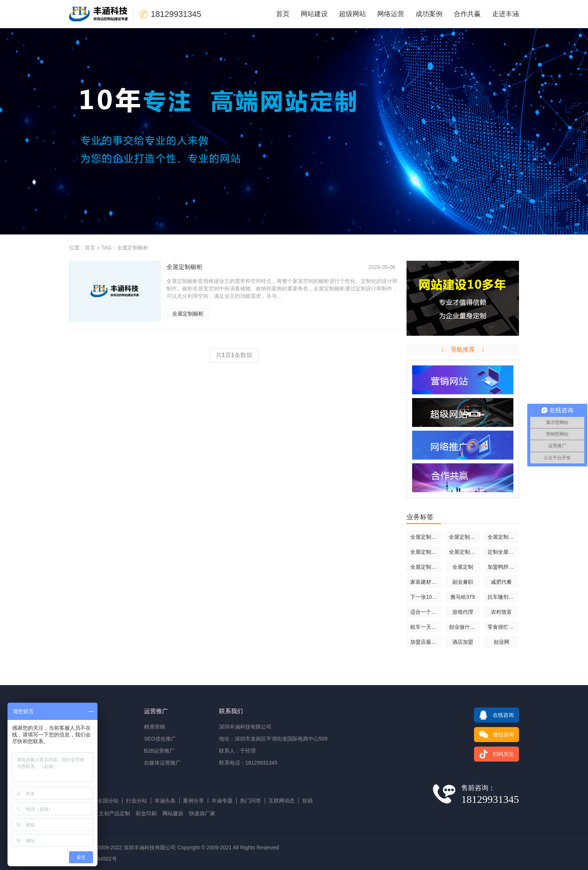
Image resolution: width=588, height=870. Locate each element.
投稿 (307, 801)
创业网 (501, 642)
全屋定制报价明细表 (426, 537)
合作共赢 (467, 14)
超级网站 (352, 14)
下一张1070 (424, 597)
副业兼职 (463, 582)
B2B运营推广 (159, 751)
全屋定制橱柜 (188, 314)
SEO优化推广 (160, 739)
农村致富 (501, 612)
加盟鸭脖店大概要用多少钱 (503, 567)
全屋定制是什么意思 (503, 537)
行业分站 (136, 801)
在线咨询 (494, 715)
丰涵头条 (165, 801)
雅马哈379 (463, 597)
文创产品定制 (114, 813)
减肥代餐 (501, 582)
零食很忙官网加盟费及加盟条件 (503, 627)
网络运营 (391, 14)
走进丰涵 (505, 14)
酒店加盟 (463, 642)
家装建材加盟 (426, 582)
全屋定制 (463, 567)
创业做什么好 (464, 627)
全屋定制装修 (426, 552)
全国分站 (108, 801)
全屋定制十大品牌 (464, 552)
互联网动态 (282, 801)
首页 (283, 14)
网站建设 (314, 14)
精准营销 (154, 727)
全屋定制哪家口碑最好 (426, 567)
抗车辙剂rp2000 (503, 597)
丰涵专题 (222, 801)
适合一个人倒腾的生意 (426, 612)
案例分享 (193, 801)
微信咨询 (494, 735)
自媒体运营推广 (162, 763)
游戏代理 (463, 612)
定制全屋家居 (503, 552)
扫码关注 (494, 754)
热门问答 (250, 801)
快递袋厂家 (202, 813)
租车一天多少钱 (426, 627)
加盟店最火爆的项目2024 (426, 642)
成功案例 (429, 14)
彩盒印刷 (146, 813)
